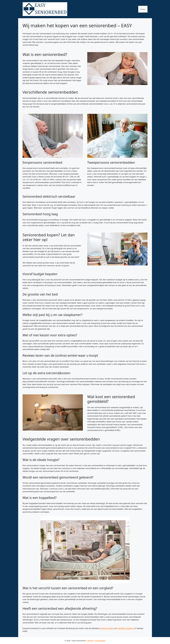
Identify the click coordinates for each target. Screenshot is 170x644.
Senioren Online (107, 628)
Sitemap (90, 641)
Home (143, 9)
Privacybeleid (100, 641)
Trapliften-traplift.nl (126, 628)
